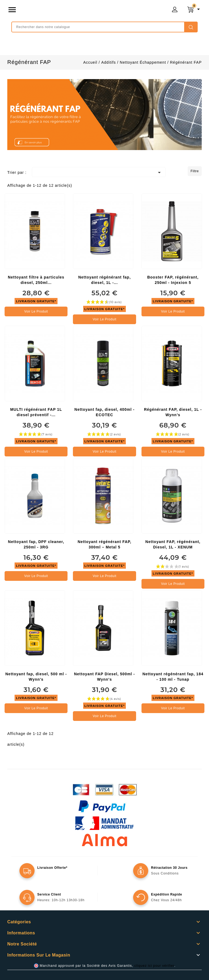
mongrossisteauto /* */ (79, 11)
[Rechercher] (104, 27)
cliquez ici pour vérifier (154, 966)
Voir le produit (36, 311)
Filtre (195, 171)
